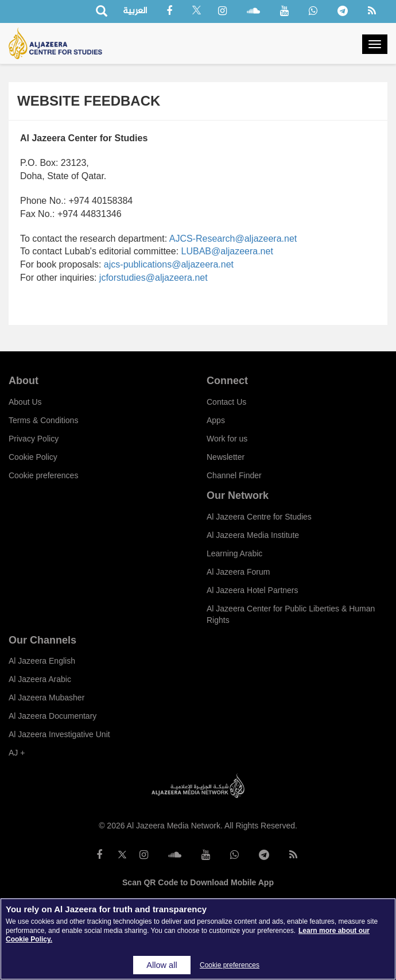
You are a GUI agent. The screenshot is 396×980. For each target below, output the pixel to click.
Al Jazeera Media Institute (253, 535)
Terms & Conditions (43, 420)
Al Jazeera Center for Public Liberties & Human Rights (291, 614)
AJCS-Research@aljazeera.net (233, 239)
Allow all (162, 965)
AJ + (17, 753)
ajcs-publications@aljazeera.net (169, 264)
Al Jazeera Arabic (40, 679)
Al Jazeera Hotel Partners (253, 590)
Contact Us (226, 402)
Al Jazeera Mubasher (46, 698)
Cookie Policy (33, 457)
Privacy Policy (34, 439)
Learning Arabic (234, 553)
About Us (25, 402)
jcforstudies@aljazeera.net (154, 278)
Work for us (227, 439)
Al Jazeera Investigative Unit (59, 734)
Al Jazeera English (42, 661)
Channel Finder (234, 475)
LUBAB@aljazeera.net (227, 251)
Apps (216, 420)
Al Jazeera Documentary (53, 716)
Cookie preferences (43, 475)
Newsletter (226, 457)
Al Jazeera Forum (238, 572)
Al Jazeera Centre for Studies (259, 517)
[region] (198, 939)
